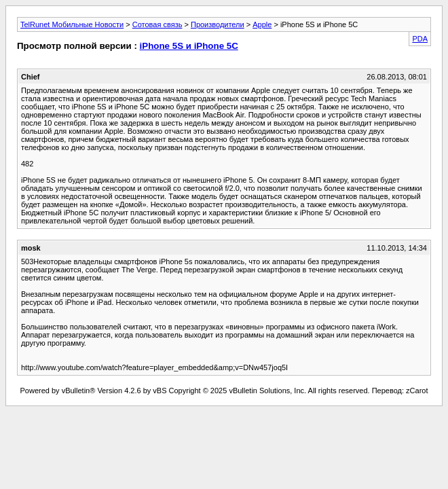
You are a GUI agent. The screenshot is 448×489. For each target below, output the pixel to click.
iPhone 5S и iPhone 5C (189, 46)
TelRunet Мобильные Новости (72, 24)
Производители (218, 24)
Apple (262, 24)
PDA (420, 39)
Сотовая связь (157, 24)
